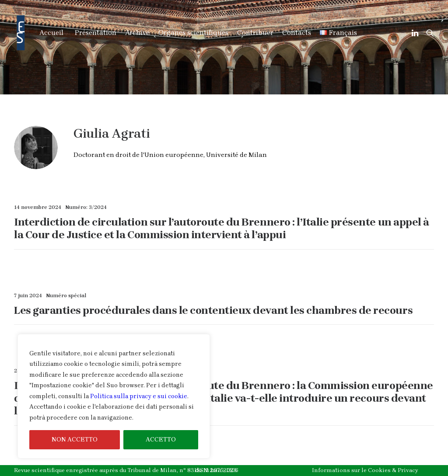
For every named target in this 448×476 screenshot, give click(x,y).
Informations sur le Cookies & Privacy (365, 470)
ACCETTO (161, 440)
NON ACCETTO (75, 440)
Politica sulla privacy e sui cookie (139, 396)
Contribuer (255, 33)
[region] (114, 396)
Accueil (51, 33)
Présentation (96, 33)
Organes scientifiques (193, 33)
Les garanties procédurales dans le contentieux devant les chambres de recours (213, 310)
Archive (137, 33)
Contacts (297, 33)
